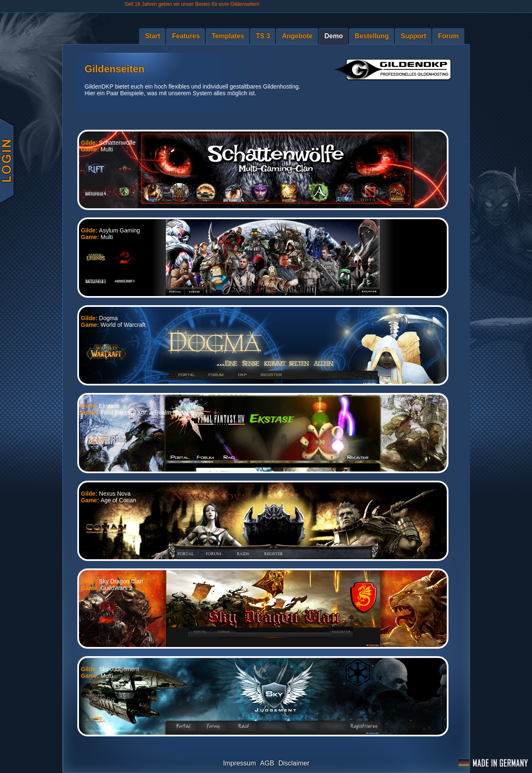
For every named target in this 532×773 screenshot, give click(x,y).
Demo (334, 36)
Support (413, 36)
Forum (448, 36)
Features (186, 36)
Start (153, 36)
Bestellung (372, 36)
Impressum (240, 763)
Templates (228, 36)
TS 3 (263, 36)
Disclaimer (294, 763)
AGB (267, 763)
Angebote (297, 36)
